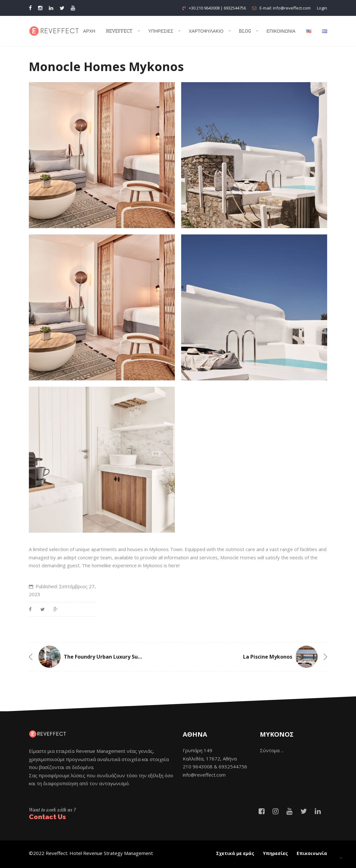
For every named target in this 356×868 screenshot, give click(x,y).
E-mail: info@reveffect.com (281, 8)
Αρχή (89, 31)
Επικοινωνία (281, 31)
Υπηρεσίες (161, 31)
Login (322, 8)
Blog (245, 31)
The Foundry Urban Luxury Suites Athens (115, 657)
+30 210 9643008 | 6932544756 (214, 8)
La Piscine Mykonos (268, 657)
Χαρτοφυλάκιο (206, 31)
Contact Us (47, 817)
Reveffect (119, 31)
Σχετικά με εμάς (235, 853)
